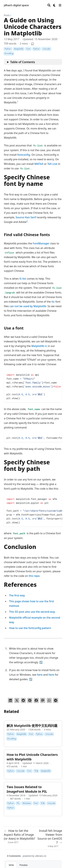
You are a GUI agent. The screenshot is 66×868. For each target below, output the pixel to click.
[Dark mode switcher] (55, 5)
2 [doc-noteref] (27, 221)
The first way (17, 595)
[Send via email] (43, 700)
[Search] (49, 5)
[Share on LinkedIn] (10, 700)
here (40, 675)
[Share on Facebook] (36, 700)
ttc (53, 302)
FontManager (41, 243)
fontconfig (24, 155)
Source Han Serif (26, 217)
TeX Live (52, 164)
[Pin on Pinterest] (30, 700)
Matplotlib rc (39, 346)
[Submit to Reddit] (23, 700)
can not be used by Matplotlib (28, 306)
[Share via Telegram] (56, 700)
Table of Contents (23, 62)
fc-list (23, 279)
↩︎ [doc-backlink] (41, 662)
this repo (34, 576)
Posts (7, 15)
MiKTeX (39, 164)
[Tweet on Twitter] (17, 700)
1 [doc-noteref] (18, 102)
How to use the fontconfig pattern (30, 628)
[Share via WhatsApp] (49, 700)
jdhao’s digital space (16, 5)
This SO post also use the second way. (32, 612)
